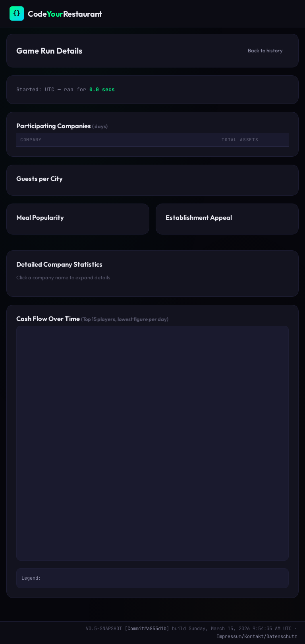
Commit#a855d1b (147, 629)
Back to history (265, 50)
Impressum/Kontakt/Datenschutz (257, 636)
